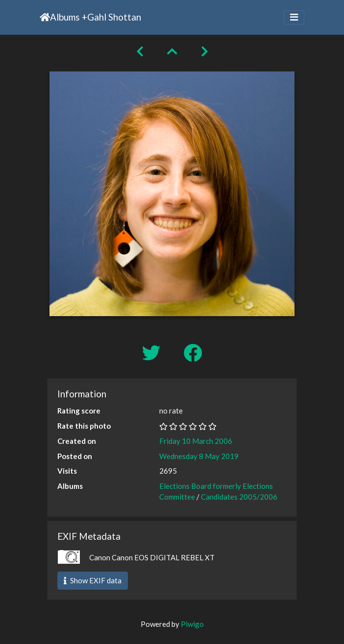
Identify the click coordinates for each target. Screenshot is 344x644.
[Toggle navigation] (294, 17)
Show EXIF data (93, 580)
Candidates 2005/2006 (239, 497)
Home (45, 17)
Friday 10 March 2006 (196, 441)
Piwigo (192, 624)
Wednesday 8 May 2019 (199, 456)
